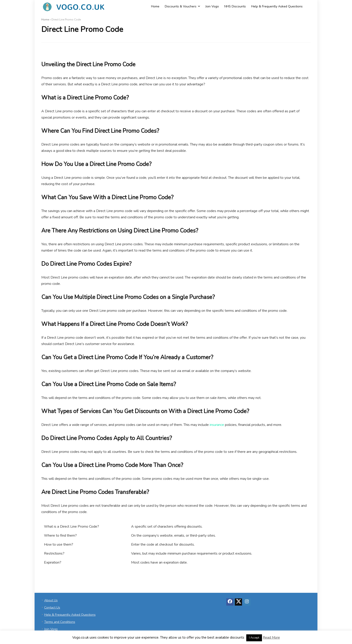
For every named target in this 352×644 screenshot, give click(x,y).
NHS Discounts (235, 6)
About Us (51, 600)
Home (155, 6)
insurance (217, 425)
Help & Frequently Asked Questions (277, 6)
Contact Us (52, 607)
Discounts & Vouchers (181, 6)
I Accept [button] (254, 638)
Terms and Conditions (60, 622)
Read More (271, 637)
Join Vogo (212, 6)
